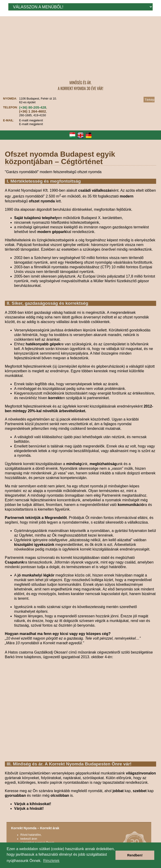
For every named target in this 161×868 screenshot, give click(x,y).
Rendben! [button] (135, 855)
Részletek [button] (51, 861)
